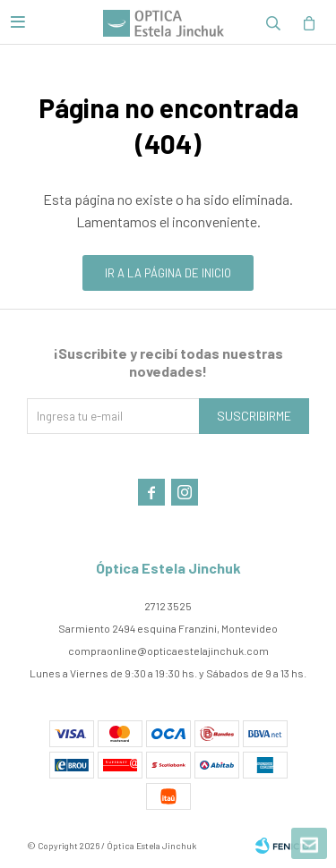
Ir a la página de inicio (168, 273)
